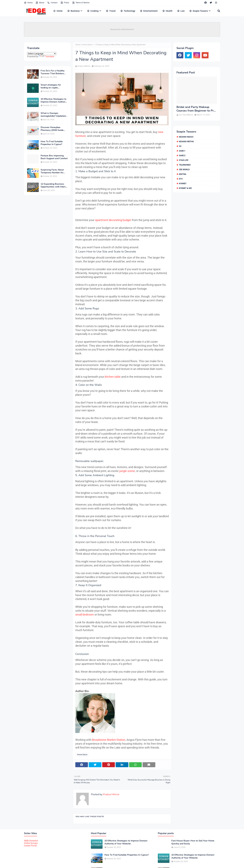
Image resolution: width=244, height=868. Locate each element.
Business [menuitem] (73, 11)
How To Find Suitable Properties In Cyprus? (52, 143)
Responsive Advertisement (122, 29)
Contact (52, 3)
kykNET (183, 183)
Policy (65, 3)
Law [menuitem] (181, 11)
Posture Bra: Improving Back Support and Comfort (54, 157)
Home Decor (87, 45)
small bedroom (85, 615)
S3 (180, 146)
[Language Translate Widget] (42, 54)
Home (28, 3)
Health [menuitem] (167, 11)
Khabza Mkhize (84, 66)
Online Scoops (31, 843)
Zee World (184, 169)
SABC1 (182, 151)
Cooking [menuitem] (93, 11)
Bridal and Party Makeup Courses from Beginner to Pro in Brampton (196, 109)
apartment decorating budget (113, 220)
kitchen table (113, 377)
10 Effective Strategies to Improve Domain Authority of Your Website (54, 100)
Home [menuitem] (58, 11)
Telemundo (185, 165)
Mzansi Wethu (186, 141)
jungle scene (127, 471)
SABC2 (182, 155)
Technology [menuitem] (128, 11)
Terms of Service (81, 3)
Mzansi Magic (186, 137)
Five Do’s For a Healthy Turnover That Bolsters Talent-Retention (53, 72)
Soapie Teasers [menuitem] (199, 11)
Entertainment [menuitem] (149, 11)
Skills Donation (31, 841)
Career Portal (30, 846)
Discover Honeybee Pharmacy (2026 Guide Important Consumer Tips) (54, 129)
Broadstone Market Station (109, 740)
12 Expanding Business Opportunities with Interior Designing (54, 185)
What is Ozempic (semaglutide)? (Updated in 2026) (53, 115)
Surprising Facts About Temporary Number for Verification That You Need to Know (52, 171)
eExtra (183, 174)
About (40, 3)
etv (181, 179)
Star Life (184, 160)
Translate (47, 56)
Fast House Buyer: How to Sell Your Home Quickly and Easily (193, 842)
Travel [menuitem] (111, 11)
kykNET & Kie (185, 188)
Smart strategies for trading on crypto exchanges (51, 86)
